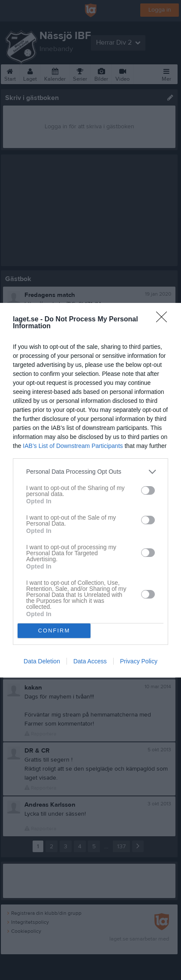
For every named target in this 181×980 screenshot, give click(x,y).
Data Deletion (42, 661)
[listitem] (90, 472)
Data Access (90, 661)
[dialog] (90, 490)
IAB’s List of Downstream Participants (73, 446)
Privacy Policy (139, 661)
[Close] (164, 320)
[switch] (148, 490)
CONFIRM (54, 631)
